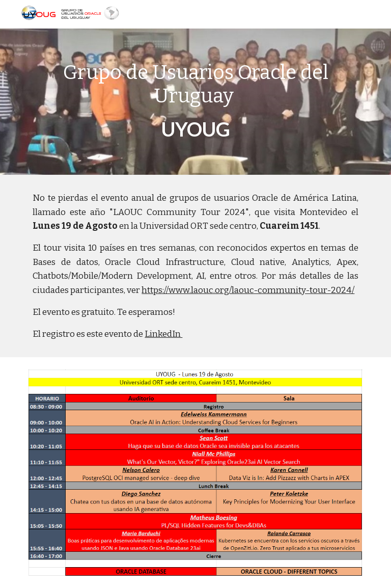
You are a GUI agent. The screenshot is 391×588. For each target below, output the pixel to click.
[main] (195, 102)
